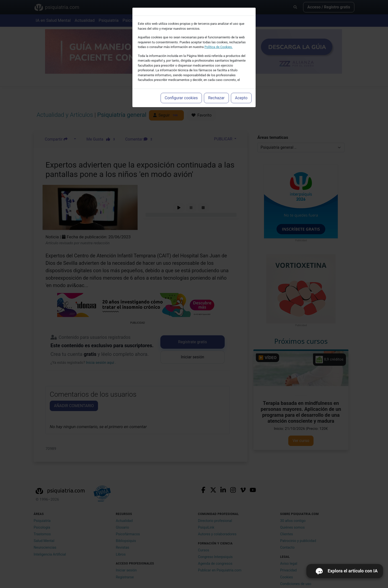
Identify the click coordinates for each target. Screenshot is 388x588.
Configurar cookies (181, 98)
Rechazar (216, 98)
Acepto (241, 98)
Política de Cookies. (218, 47)
